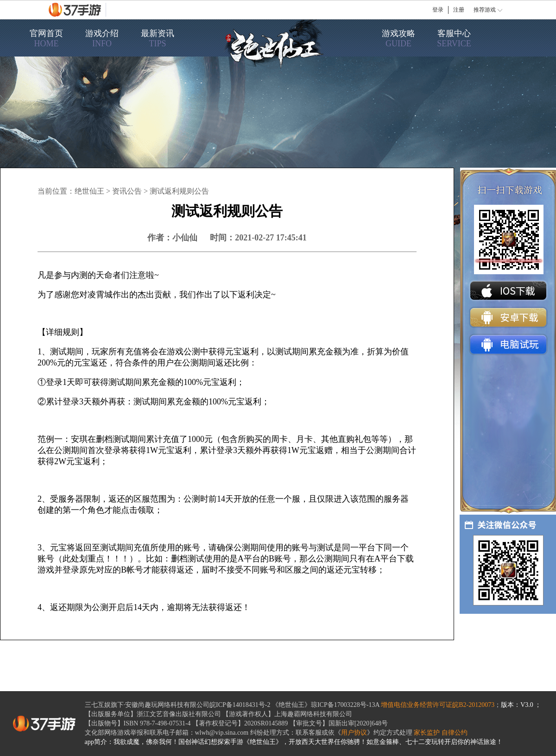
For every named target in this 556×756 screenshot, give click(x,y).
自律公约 (455, 733)
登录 (438, 10)
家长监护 (427, 733)
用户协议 (354, 733)
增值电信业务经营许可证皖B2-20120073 (438, 705)
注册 (459, 10)
